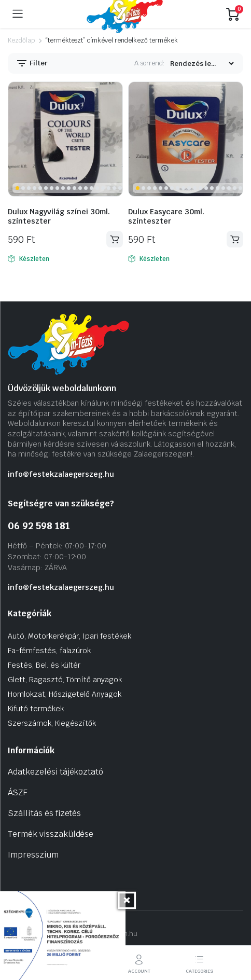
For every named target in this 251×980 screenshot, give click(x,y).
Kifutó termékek (36, 709)
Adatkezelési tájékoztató (55, 772)
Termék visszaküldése (51, 834)
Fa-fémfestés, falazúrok (49, 651)
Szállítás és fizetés (44, 813)
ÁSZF (18, 792)
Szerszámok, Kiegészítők (52, 723)
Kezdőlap (21, 40)
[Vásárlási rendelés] (202, 64)
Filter (32, 63)
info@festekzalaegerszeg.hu (61, 474)
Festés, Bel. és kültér (44, 665)
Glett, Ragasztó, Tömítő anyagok (65, 680)
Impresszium (33, 855)
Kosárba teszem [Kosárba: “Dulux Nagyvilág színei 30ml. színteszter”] (115, 239)
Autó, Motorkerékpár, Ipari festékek (69, 636)
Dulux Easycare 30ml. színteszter (166, 216)
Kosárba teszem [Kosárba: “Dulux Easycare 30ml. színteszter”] (235, 239)
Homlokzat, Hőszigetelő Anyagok (65, 694)
